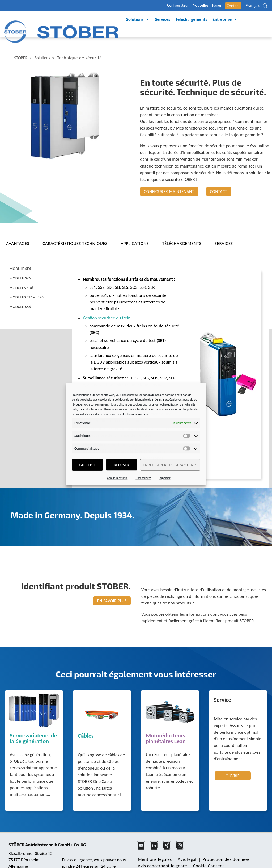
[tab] (22, 229)
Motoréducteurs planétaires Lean (166, 724)
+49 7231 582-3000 (81, 857)
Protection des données (221, 844)
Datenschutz (143, 478)
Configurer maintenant (169, 177)
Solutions (82, 20)
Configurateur (147, 6)
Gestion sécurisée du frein (107, 303)
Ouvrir (233, 761)
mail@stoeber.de (25, 858)
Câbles (86, 721)
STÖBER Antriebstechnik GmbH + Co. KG (52, 823)
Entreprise (169, 20)
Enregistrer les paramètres (170, 465)
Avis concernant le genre (161, 851)
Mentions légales (154, 844)
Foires (200, 6)
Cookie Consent (205, 851)
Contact (222, 6)
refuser (122, 465)
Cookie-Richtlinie (117, 478)
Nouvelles (177, 6)
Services (106, 20)
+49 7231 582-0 (24, 851)
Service (223, 685)
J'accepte (88, 465)
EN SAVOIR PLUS (112, 586)
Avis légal (184, 844)
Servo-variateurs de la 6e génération (33, 724)
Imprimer (165, 478)
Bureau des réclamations (161, 857)
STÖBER (22, 43)
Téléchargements (135, 20)
